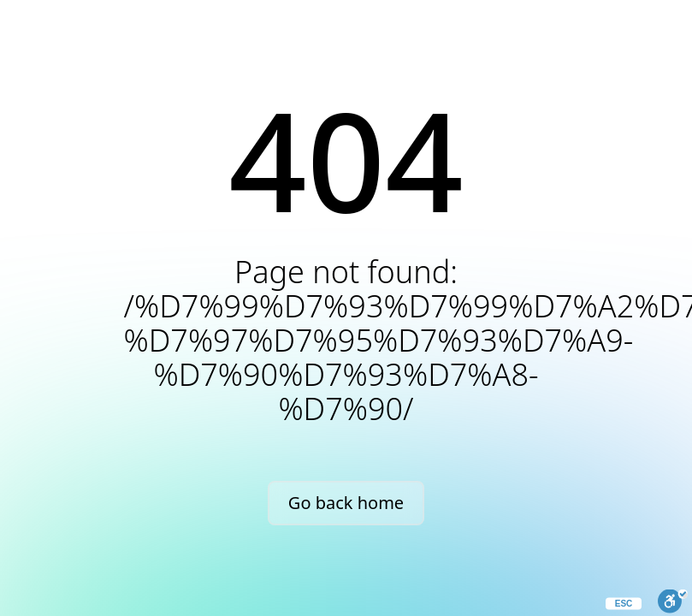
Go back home (346, 503)
